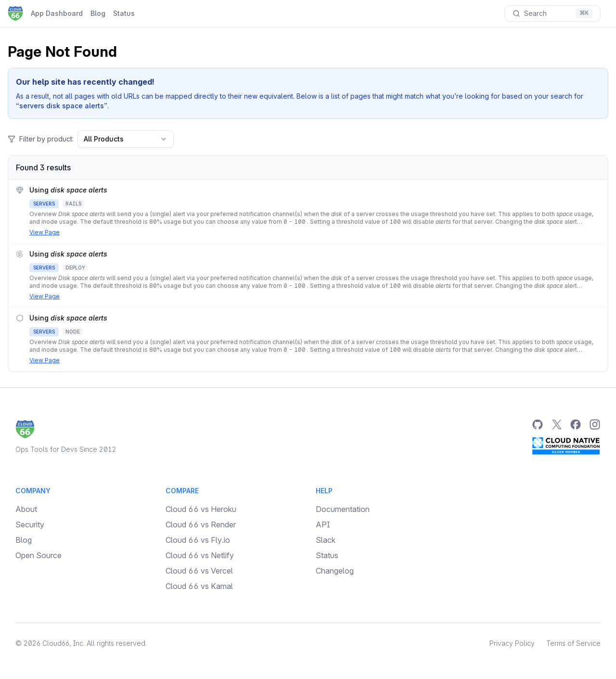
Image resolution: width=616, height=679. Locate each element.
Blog (98, 13)
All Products (126, 139)
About (26, 509)
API (323, 525)
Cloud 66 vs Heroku (201, 509)
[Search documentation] (552, 13)
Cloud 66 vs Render (201, 525)
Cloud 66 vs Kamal (199, 586)
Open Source (38, 555)
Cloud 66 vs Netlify (200, 555)
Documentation (343, 509)
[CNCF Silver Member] (566, 446)
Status (124, 13)
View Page (45, 232)
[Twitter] (556, 424)
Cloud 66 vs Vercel (199, 571)
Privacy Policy (512, 643)
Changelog (335, 571)
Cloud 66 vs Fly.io (198, 540)
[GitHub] (537, 424)
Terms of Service (573, 643)
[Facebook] (576, 424)
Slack (326, 540)
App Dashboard (57, 13)
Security (30, 525)
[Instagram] (595, 424)
